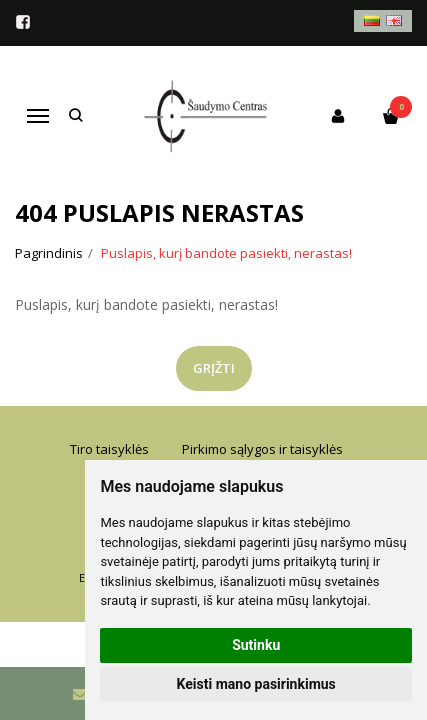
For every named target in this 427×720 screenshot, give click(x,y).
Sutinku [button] (256, 645)
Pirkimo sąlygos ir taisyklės (262, 449)
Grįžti (214, 368)
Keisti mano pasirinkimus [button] (256, 684)
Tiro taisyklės (109, 449)
